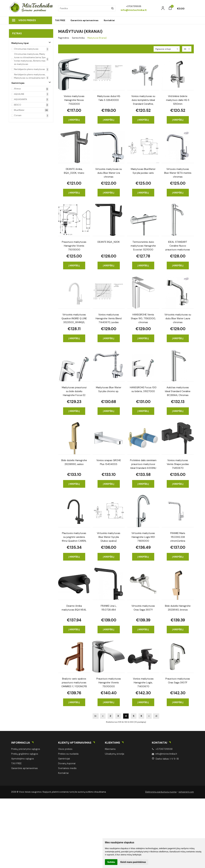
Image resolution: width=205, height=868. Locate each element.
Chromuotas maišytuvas (26, 49)
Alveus (17, 89)
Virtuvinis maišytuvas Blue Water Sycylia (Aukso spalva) (109, 537)
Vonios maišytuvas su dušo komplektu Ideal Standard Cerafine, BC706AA (143, 100)
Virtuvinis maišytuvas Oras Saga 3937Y (143, 608)
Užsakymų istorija (115, 754)
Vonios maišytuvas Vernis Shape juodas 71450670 (178, 464)
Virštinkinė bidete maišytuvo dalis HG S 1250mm (178, 100)
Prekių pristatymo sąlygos (26, 749)
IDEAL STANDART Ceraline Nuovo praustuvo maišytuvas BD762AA (178, 246)
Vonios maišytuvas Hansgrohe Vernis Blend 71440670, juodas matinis (109, 318)
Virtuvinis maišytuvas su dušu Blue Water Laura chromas (178, 318)
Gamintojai (64, 759)
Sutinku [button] (111, 862)
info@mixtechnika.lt (164, 754)
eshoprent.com (186, 792)
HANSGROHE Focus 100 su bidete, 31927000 (143, 389)
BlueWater (19, 110)
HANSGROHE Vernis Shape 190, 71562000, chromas (143, 318)
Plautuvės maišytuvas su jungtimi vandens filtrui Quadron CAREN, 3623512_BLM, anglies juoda (74, 537)
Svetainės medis (67, 768)
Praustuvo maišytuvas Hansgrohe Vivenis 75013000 (74, 246)
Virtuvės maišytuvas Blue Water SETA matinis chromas (178, 173)
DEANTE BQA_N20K (109, 242)
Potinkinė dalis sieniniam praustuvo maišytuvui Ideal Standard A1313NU (143, 464)
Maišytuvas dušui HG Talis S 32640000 (109, 98)
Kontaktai (109, 20)
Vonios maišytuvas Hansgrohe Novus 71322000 (74, 100)
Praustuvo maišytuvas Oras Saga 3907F (178, 681)
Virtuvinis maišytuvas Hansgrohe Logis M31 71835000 (143, 537)
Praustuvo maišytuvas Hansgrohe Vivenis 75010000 (109, 682)
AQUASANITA (21, 99)
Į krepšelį (74, 120)
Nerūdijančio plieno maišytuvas (30, 69)
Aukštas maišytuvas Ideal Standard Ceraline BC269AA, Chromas (178, 391)
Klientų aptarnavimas (75, 743)
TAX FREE (60, 20)
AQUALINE (19, 94)
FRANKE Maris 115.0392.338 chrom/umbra (178, 537)
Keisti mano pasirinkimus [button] (133, 862)
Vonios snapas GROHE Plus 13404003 (109, 462)
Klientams (112, 743)
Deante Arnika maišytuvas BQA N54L (74, 608)
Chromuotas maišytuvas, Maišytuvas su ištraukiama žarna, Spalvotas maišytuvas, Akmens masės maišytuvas (30, 59)
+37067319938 (162, 749)
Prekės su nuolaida (68, 754)
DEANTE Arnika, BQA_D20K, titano (74, 171)
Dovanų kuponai (67, 763)
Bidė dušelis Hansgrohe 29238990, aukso (74, 462)
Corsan (18, 115)
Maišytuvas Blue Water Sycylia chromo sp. (109, 389)
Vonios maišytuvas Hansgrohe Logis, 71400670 (143, 682)
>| (156, 716)
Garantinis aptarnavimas (84, 20)
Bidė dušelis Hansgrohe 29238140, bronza (178, 608)
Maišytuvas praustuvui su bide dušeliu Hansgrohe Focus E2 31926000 (74, 391)
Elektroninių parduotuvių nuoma (161, 792)
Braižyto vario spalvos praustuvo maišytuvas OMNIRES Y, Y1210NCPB (74, 682)
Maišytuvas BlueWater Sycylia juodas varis (143, 171)
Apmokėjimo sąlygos (23, 759)
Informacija (21, 743)
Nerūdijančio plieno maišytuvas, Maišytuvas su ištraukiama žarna (30, 78)
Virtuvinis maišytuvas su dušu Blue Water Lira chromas (109, 173)
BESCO (18, 105)
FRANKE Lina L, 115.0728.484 (109, 608)
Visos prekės (24, 20)
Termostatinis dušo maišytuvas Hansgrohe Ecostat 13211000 (143, 246)
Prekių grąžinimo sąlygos (25, 754)
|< (96, 716)
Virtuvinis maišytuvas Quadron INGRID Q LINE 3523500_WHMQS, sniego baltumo (74, 318)
